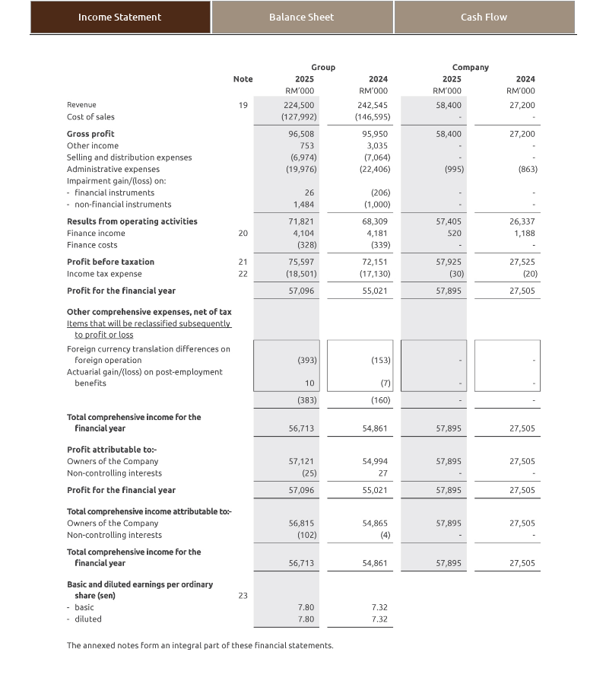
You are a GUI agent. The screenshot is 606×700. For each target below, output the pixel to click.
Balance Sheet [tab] (301, 17)
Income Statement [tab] (120, 17)
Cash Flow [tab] (484, 17)
